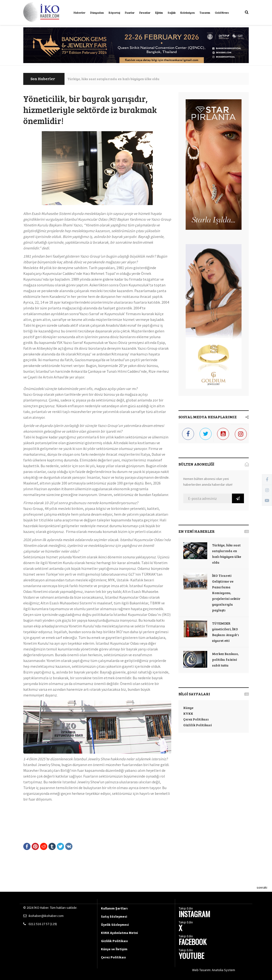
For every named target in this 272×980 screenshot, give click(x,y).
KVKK (188, 713)
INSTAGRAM (194, 915)
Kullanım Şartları (114, 908)
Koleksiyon (188, 12)
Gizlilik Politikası (114, 941)
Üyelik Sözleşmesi (115, 925)
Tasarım (205, 12)
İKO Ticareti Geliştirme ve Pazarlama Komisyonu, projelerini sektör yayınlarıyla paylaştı (226, 593)
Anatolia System (223, 970)
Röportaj (114, 12)
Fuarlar (130, 12)
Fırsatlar (145, 12)
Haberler (80, 12)
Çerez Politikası (196, 719)
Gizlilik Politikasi (198, 725)
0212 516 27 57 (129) (43, 924)
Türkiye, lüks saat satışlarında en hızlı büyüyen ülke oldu (113, 79)
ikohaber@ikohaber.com (46, 916)
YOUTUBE (191, 956)
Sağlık (172, 12)
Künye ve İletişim (114, 949)
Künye (188, 708)
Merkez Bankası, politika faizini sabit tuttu (225, 659)
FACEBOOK (193, 942)
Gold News (222, 12)
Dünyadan (97, 12)
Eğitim (159, 12)
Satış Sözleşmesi (114, 916)
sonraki (262, 887)
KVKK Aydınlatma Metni (119, 933)
